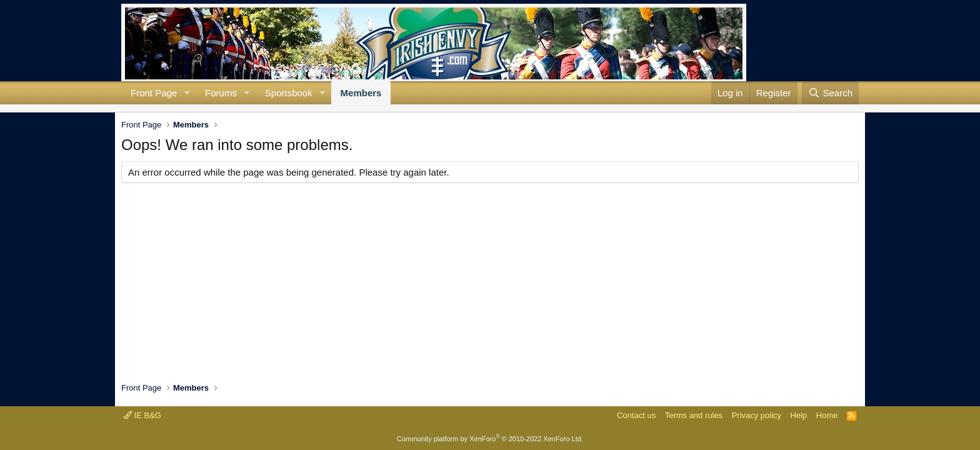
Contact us (636, 415)
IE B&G (142, 415)
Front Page (154, 93)
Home (827, 415)
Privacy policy (757, 415)
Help (799, 415)
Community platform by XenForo (490, 439)
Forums (221, 93)
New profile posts (131, 108)
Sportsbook (289, 93)
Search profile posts (141, 108)
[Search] (830, 93)
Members (361, 93)
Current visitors (121, 108)
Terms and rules (694, 415)
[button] (187, 93)
